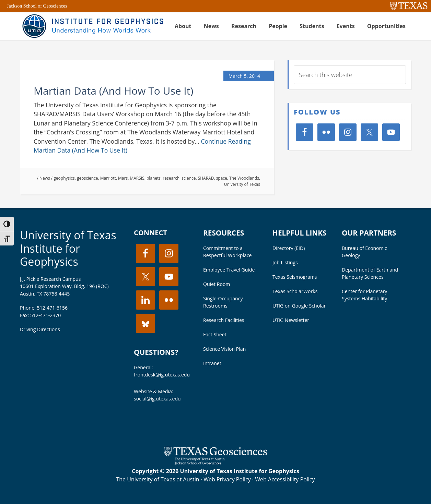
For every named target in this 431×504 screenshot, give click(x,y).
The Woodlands (244, 178)
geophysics (64, 178)
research (171, 178)
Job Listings (285, 262)
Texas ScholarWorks (295, 291)
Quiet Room (217, 284)
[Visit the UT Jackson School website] (215, 463)
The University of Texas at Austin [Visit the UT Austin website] (158, 479)
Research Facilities (224, 320)
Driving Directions (40, 329)
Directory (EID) (289, 248)
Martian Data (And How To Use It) (113, 91)
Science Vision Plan (224, 349)
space (222, 178)
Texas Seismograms (295, 277)
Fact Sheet (215, 334)
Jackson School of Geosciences (37, 6)
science (189, 178)
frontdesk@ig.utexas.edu (162, 375)
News (45, 178)
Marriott (108, 178)
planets (154, 178)
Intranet (212, 363)
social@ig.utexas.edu (157, 399)
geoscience (88, 178)
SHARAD (206, 178)
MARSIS (137, 178)
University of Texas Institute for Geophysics (68, 248)
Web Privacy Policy (227, 479)
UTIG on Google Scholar (299, 306)
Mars (123, 178)
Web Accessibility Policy (285, 479)
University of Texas (242, 184)
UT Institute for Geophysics (92, 26)
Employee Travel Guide (229, 270)
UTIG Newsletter (291, 320)
